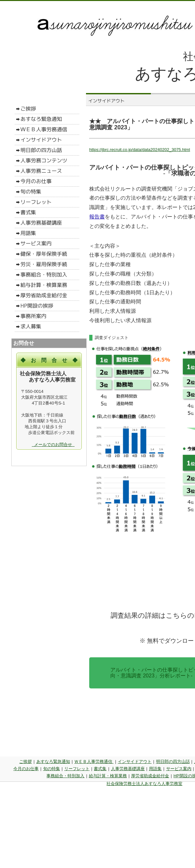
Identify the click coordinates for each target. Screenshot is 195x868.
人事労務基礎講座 (128, 769)
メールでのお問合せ (53, 445)
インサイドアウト (135, 762)
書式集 (100, 769)
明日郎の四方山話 (173, 762)
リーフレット (77, 769)
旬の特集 (52, 769)
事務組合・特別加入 (65, 776)
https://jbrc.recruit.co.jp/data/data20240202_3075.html (140, 150)
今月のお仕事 (26, 769)
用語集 (155, 769)
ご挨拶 (25, 762)
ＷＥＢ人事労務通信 (94, 762)
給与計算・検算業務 (108, 776)
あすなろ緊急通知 (53, 762)
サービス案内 (179, 769)
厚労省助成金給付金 (150, 776)
